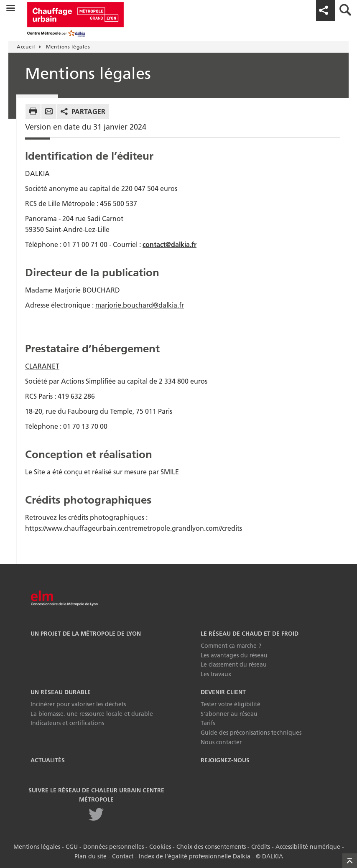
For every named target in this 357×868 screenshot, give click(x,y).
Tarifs (208, 723)
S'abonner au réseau (229, 714)
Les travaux (216, 674)
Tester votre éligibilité (231, 704)
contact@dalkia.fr (170, 244)
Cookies (160, 847)
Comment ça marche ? (231, 646)
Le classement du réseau (234, 664)
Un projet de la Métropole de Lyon (86, 634)
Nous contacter (221, 742)
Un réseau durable (61, 692)
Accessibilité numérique (308, 847)
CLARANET (42, 366)
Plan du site (91, 856)
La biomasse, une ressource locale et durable (92, 714)
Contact (123, 856)
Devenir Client (223, 692)
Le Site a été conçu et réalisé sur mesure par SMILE (102, 472)
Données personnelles (113, 847)
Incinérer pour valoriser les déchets (78, 704)
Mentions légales (37, 847)
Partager (88, 112)
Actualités (48, 760)
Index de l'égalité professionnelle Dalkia (195, 856)
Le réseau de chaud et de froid (250, 634)
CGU (72, 847)
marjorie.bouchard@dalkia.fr (140, 305)
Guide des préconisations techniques (251, 733)
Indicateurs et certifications (67, 723)
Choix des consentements (211, 847)
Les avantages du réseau (234, 655)
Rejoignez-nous (225, 760)
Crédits (261, 847)
